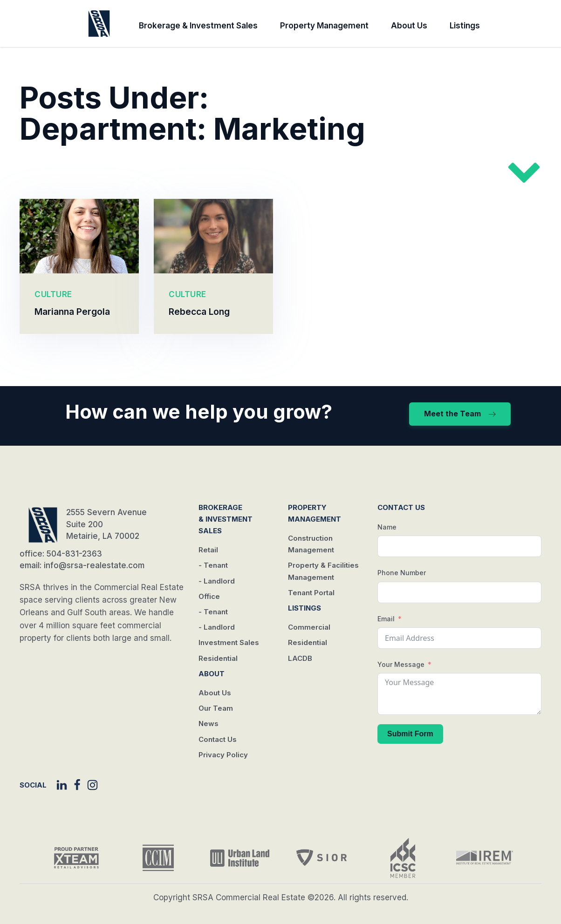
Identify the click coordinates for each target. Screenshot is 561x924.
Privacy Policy (223, 755)
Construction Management (311, 544)
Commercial (309, 627)
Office (209, 596)
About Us (409, 26)
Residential (218, 658)
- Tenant (213, 565)
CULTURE (53, 294)
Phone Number (402, 573)
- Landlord (217, 581)
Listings (465, 26)
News (209, 724)
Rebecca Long (199, 312)
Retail (208, 550)
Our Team (216, 708)
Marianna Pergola (72, 312)
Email (386, 619)
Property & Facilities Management (323, 571)
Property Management (324, 26)
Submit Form (410, 734)
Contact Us (218, 739)
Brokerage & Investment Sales (198, 26)
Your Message (401, 664)
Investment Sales (229, 642)
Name (387, 527)
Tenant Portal (311, 593)
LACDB (300, 658)
